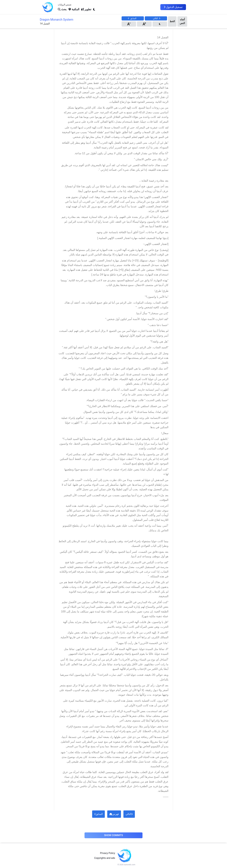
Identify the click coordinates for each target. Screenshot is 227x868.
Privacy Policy (108, 853)
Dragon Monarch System (57, 20)
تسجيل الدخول (173, 7)
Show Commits (113, 835)
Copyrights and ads (105, 858)
